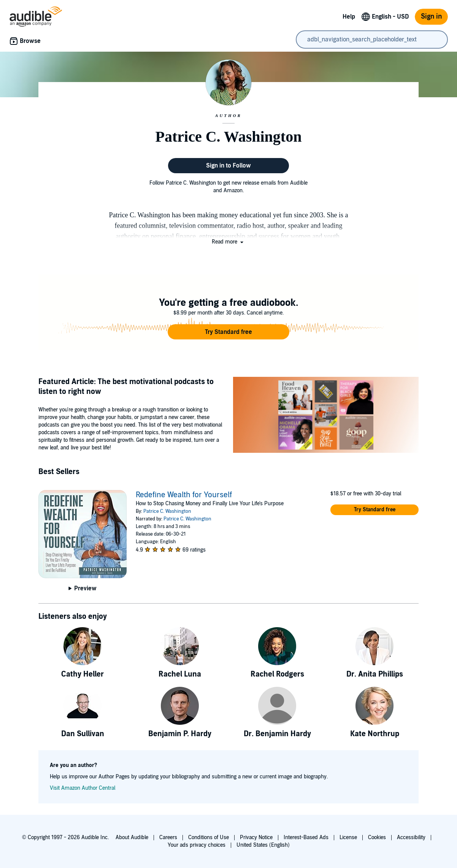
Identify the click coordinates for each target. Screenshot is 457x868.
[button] (228, 242)
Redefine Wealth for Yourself (184, 495)
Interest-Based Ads (306, 837)
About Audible (132, 837)
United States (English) (263, 845)
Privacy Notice (256, 837)
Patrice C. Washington (167, 511)
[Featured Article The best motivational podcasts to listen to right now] (326, 416)
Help (349, 17)
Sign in (431, 17)
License (348, 837)
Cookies (377, 837)
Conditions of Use (209, 837)
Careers (168, 837)
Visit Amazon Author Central (83, 788)
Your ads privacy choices (197, 845)
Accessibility (411, 837)
